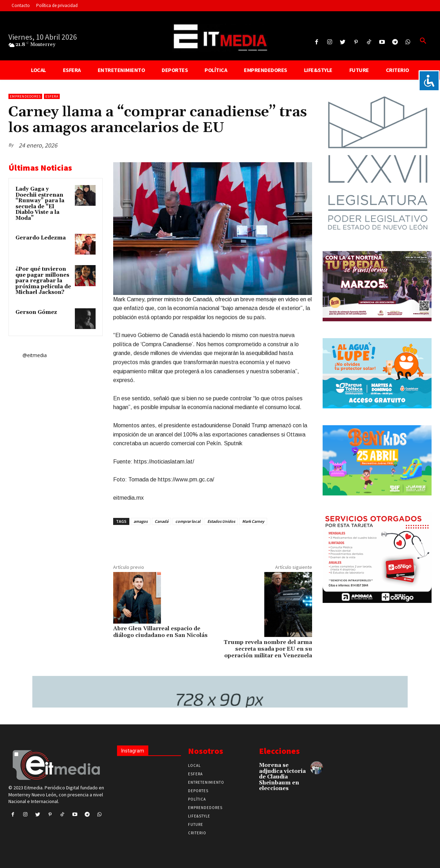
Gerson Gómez (36, 312)
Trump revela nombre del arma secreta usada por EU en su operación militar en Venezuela (268, 649)
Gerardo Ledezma (41, 238)
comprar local (188, 521)
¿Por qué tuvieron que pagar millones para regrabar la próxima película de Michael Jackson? (43, 281)
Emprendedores (25, 96)
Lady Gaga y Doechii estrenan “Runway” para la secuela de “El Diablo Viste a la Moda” (40, 204)
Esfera (52, 96)
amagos (141, 521)
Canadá (161, 521)
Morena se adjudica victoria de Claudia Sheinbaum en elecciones (282, 777)
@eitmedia (35, 355)
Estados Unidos (221, 521)
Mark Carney (253, 521)
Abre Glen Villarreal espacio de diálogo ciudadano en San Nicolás (160, 632)
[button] (423, 41)
